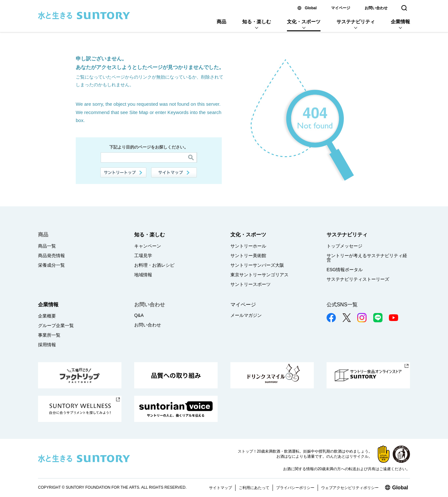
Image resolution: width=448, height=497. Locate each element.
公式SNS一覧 (342, 305)
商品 (221, 22)
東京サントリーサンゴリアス (259, 275)
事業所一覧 (49, 335)
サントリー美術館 (248, 256)
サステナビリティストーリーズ (358, 279)
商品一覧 (47, 246)
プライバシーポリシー (295, 488)
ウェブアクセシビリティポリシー (350, 488)
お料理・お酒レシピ (154, 265)
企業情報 (400, 22)
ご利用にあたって (254, 488)
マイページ (341, 8)
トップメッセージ (344, 246)
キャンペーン (148, 246)
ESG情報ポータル (345, 270)
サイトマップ (174, 172)
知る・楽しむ (257, 22)
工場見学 (143, 256)
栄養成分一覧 (51, 265)
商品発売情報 (51, 256)
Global (311, 8)
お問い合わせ (376, 8)
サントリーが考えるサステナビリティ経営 (367, 258)
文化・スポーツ (304, 22)
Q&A (139, 315)
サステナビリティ (356, 22)
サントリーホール (248, 246)
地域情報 (143, 275)
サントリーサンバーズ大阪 (257, 265)
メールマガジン (246, 315)
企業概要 (47, 316)
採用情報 (47, 345)
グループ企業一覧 (56, 325)
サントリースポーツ (251, 284)
